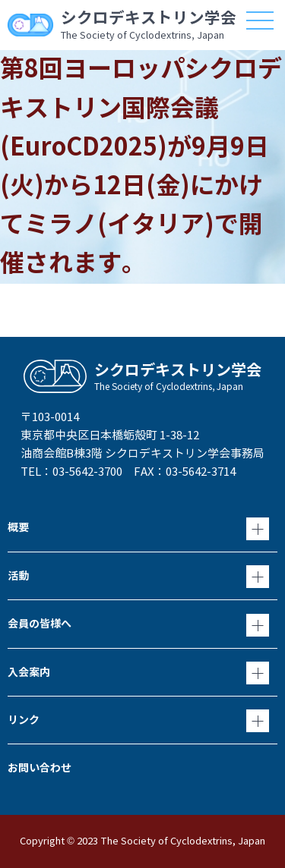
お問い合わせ (40, 768)
